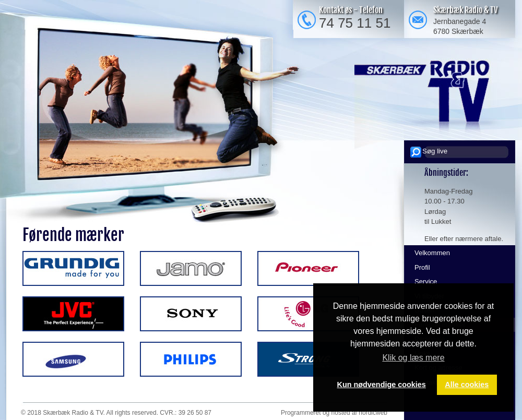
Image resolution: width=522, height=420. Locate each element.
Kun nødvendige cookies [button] (382, 385)
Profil (422, 267)
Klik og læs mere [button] (413, 358)
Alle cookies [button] (467, 385)
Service (426, 281)
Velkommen (432, 253)
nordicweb (373, 413)
